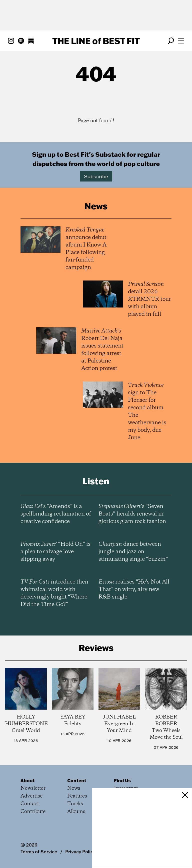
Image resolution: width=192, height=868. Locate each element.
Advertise (31, 796)
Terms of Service (39, 851)
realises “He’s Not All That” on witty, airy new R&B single (134, 589)
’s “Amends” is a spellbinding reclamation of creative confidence (56, 514)
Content (77, 780)
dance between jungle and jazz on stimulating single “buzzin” (133, 552)
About (28, 780)
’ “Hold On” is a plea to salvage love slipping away (55, 552)
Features (77, 796)
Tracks (75, 804)
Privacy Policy (80, 851)
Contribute (33, 812)
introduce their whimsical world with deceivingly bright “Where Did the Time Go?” (55, 593)
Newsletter (33, 788)
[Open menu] (181, 41)
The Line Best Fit (96, 41)
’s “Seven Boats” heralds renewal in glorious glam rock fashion (132, 514)
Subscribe (96, 176)
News (74, 788)
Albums (76, 812)
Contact (30, 804)
